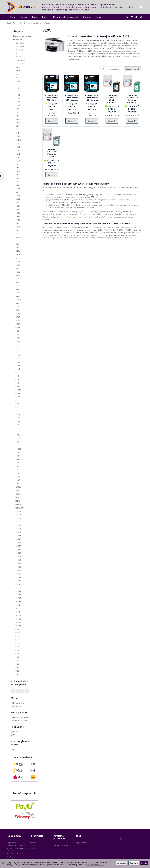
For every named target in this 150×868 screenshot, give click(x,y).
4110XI (18, 123)
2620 (17, 74)
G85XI (18, 494)
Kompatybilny (18, 703)
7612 (17, 473)
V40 (17, 667)
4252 (18, 154)
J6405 (18, 602)
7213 (17, 442)
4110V (18, 119)
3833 (18, 91)
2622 (17, 78)
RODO (10, 855)
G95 (17, 498)
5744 (18, 320)
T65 (17, 661)
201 (17, 53)
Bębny (45, 17)
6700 (18, 397)
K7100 (18, 636)
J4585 (18, 553)
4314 (17, 164)
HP (13, 735)
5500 (18, 268)
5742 (18, 314)
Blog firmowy (81, 842)
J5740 (18, 581)
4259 (18, 161)
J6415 (18, 612)
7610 (17, 470)
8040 (18, 477)
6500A (18, 390)
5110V (18, 251)
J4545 (18, 543)
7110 (17, 425)
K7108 (18, 643)
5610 (17, 293)
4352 (18, 171)
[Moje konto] (136, 17)
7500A (18, 459)
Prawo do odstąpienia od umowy (18, 848)
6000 (18, 327)
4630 (18, 199)
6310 (17, 373)
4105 (17, 109)
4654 (18, 227)
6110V (18, 338)
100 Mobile (20, 43)
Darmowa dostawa (61, 844)
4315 (17, 168)
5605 (18, 289)
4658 (18, 241)
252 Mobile (20, 64)
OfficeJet (18, 40)
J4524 (18, 532)
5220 (18, 258)
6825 (18, 414)
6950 (18, 418)
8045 (18, 480)
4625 (18, 196)
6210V (18, 352)
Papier (99, 17)
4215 (17, 133)
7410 (17, 452)
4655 (18, 230)
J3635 (18, 522)
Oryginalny (17, 706)
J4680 (18, 563)
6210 (17, 348)
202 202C (19, 57)
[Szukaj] (127, 17)
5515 (18, 286)
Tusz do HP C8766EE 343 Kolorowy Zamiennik (132, 99)
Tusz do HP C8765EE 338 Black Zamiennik (112, 99)
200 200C (19, 50)
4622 (18, 192)
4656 (18, 234)
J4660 (18, 560)
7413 (17, 456)
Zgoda (144, 863)
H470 (18, 501)
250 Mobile (20, 60)
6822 (17, 411)
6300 (18, 362)
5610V (18, 296)
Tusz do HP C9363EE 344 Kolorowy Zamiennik (52, 153)
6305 (18, 369)
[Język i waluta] (141, 17)
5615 (17, 303)
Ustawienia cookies (15, 858)
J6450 (18, 619)
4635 (18, 213)
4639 (18, 220)
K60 (17, 629)
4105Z (18, 112)
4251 (17, 151)
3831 (17, 85)
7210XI (18, 438)
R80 (17, 654)
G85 (17, 491)
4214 (17, 130)
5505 (18, 272)
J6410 (18, 605)
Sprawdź (52, 121)
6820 (18, 407)
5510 (17, 279)
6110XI (18, 341)
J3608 (18, 515)
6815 (17, 404)
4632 (18, 206)
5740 (18, 307)
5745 (18, 324)
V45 (17, 674)
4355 (18, 175)
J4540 (18, 539)
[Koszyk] (132, 17)
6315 (17, 380)
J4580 (18, 550)
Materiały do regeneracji (66, 17)
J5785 (18, 598)
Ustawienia (121, 863)
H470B (18, 504)
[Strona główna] (22, 7)
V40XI (18, 671)
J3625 (18, 518)
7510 (17, 463)
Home (12, 17)
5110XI (18, 255)
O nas (33, 845)
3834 (18, 95)
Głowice (87, 17)
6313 (17, 376)
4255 (18, 157)
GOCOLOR (17, 732)
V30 (17, 664)
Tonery (24, 17)
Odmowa (134, 863)
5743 (18, 317)
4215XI (18, 140)
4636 (18, 216)
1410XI (18, 71)
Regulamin (12, 842)
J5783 (18, 595)
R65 (17, 650)
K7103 (18, 640)
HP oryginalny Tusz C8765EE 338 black (52, 98)
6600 (18, 393)
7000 (18, 421)
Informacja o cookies (16, 845)
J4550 (18, 546)
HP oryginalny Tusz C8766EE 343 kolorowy (72, 98)
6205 (18, 345)
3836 (18, 102)
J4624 (18, 556)
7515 (17, 466)
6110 (17, 334)
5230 (18, 262)
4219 (17, 144)
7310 (17, 445)
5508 (18, 275)
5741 (17, 310)
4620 (18, 189)
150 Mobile (20, 46)
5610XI (18, 300)
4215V (18, 137)
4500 (18, 182)
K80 (17, 633)
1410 (17, 67)
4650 (18, 223)
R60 (17, 647)
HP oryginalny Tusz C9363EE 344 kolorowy (92, 98)
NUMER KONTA (36, 847)
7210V (18, 435)
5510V (18, 282)
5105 (17, 244)
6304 (18, 366)
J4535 (18, 536)
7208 (18, 428)
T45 (17, 657)
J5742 (18, 584)
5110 (17, 248)
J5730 (18, 577)
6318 (17, 383)
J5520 (18, 570)
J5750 (18, 588)
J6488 (18, 626)
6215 (17, 359)
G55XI (18, 487)
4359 (18, 178)
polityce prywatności (95, 865)
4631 (17, 203)
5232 (18, 265)
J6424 (18, 616)
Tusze (35, 17)
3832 (18, 88)
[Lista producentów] (111, 69)
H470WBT (20, 508)
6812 (17, 400)
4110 (17, 116)
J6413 (18, 609)
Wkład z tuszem (19, 720)
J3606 (18, 511)
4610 (17, 185)
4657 (18, 237)
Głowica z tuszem (20, 717)
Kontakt (33, 842)
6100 (17, 331)
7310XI (18, 449)
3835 (18, 98)
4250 (18, 147)
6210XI (18, 355)
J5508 (18, 567)
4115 (17, 126)
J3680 (18, 529)
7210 (17, 432)
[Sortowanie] (132, 69)
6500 (18, 386)
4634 (18, 209)
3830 (18, 81)
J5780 (18, 591)
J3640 (18, 525)
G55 (17, 484)
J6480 (18, 622)
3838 (18, 105)
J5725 (18, 574)
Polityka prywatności (16, 852)
